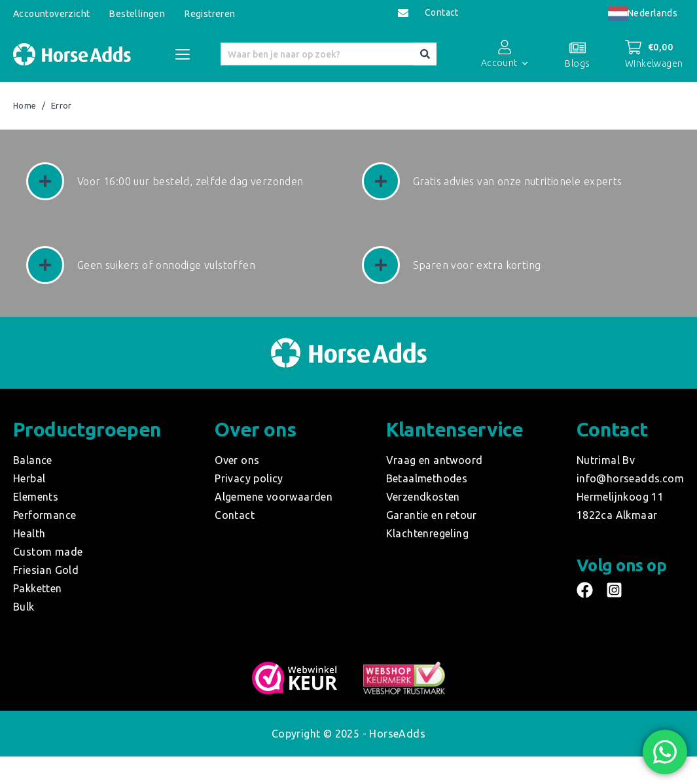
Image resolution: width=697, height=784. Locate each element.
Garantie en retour (432, 515)
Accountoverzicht (51, 14)
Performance (45, 515)
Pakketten (38, 588)
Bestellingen (137, 14)
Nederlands (643, 13)
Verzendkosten (423, 497)
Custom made (48, 552)
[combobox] (643, 13)
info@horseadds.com (630, 478)
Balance (33, 460)
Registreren (210, 14)
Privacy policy (249, 478)
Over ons (237, 460)
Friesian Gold (46, 570)
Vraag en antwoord (435, 460)
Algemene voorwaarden (274, 497)
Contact (442, 13)
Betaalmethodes (427, 478)
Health (29, 533)
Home (25, 106)
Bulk (24, 607)
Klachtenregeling (427, 533)
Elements (36, 497)
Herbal (29, 478)
